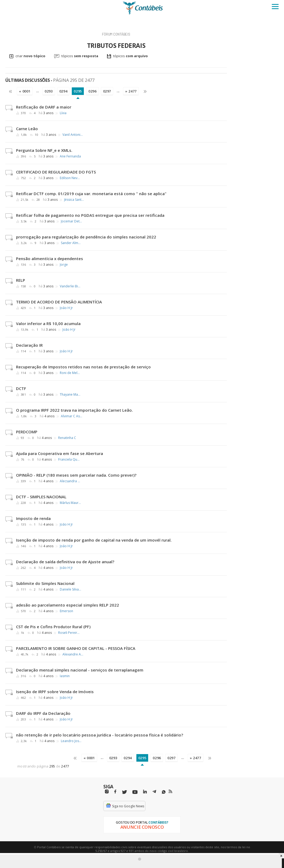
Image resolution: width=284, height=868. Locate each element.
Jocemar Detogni (72, 221)
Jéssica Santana (75, 200)
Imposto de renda (33, 518)
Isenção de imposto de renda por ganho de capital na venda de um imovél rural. (94, 540)
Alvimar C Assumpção (72, 416)
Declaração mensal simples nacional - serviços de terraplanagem (80, 670)
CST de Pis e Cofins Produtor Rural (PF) (53, 627)
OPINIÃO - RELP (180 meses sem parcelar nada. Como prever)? (76, 475)
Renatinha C (67, 438)
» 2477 (131, 91)
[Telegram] (154, 792)
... (38, 91)
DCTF (21, 388)
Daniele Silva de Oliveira (70, 589)
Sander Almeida (72, 243)
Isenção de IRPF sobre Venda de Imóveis (55, 692)
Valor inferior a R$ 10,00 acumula (48, 323)
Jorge (64, 265)
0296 (92, 91)
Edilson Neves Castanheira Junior (70, 178)
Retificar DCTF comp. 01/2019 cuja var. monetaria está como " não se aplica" (91, 194)
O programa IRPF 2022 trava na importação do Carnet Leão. (74, 410)
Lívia (63, 113)
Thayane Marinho (70, 395)
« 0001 (25, 91)
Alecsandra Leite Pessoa (70, 481)
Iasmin (65, 676)
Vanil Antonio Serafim (73, 135)
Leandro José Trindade (72, 741)
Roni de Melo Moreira (70, 373)
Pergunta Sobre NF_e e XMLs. (44, 150)
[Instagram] (107, 792)
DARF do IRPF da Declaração (43, 713)
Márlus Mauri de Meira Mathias (70, 503)
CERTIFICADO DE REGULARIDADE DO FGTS (56, 172)
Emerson (66, 611)
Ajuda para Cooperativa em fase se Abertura (60, 453)
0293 (49, 91)
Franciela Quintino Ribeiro (69, 460)
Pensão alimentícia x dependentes (50, 259)
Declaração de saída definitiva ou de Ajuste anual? (65, 562)
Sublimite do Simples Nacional (45, 583)
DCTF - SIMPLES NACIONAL (41, 497)
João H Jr (66, 308)
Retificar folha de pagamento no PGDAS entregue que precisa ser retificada (90, 215)
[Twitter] (124, 792)
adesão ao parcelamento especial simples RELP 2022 (68, 605)
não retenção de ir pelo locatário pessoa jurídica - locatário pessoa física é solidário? (100, 735)
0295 (78, 91)
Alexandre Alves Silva (73, 654)
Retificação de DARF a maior (44, 107)
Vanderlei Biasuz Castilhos (70, 286)
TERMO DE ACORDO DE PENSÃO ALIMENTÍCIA (59, 302)
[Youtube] (135, 792)
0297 (107, 91)
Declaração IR (29, 345)
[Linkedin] (145, 792)
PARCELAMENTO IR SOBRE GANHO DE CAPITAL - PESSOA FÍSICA (76, 648)
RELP (21, 280)
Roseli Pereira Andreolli (69, 633)
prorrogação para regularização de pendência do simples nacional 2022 (86, 237)
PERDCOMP (27, 432)
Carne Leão (27, 129)
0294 (63, 91)
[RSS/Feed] (170, 792)
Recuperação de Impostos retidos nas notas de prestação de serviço (83, 367)
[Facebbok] (115, 792)
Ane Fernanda (70, 156)
